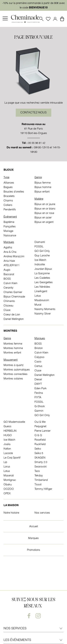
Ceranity (8, 288)
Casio (38, 362)
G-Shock (40, 406)
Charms (8, 201)
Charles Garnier (13, 292)
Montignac (10, 480)
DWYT (38, 384)
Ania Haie (9, 261)
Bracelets (9, 196)
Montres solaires (13, 379)
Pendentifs (10, 210)
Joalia (7, 444)
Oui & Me (40, 422)
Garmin (39, 411)
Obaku (8, 485)
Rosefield (40, 440)
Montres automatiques (17, 370)
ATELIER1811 (12, 265)
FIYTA (38, 397)
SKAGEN (40, 458)
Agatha (8, 247)
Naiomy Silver (43, 314)
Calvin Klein (10, 283)
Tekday (39, 476)
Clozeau (8, 306)
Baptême (9, 222)
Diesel (38, 380)
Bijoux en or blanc (45, 209)
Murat (38, 305)
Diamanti (40, 242)
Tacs (37, 471)
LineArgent (41, 291)
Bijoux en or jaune (45, 204)
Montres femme (13, 344)
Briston (39, 348)
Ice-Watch (40, 260)
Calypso (39, 357)
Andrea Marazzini (14, 256)
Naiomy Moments (45, 309)
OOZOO (9, 489)
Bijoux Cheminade (14, 297)
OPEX (7, 493)
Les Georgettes (44, 282)
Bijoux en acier (43, 218)
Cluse (7, 310)
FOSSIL (39, 247)
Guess (8, 426)
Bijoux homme (43, 187)
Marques (33, 538)
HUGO (8, 435)
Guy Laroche (42, 256)
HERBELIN (10, 431)
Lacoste (8, 453)
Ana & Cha (10, 252)
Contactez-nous (33, 113)
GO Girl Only (42, 251)
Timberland (41, 480)
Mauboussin (42, 300)
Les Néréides (42, 287)
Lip (5, 462)
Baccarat (9, 274)
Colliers (8, 205)
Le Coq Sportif (12, 458)
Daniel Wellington (14, 319)
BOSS (7, 279)
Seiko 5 (39, 453)
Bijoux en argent (44, 222)
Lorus (7, 467)
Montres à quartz (14, 365)
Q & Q (38, 435)
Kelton (7, 449)
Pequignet (40, 426)
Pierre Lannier (43, 431)
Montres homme (13, 348)
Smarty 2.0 (41, 462)
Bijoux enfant (42, 192)
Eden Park (41, 388)
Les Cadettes (42, 278)
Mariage (8, 231)
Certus (38, 366)
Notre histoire (11, 513)
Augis (7, 270)
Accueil (34, 526)
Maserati (9, 476)
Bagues (8, 187)
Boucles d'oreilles (14, 192)
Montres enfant (12, 353)
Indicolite (40, 264)
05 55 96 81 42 (37, 143)
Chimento (9, 301)
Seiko (38, 449)
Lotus (38, 296)
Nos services (42, 513)
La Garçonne (42, 273)
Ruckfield (40, 444)
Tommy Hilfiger (43, 489)
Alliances (9, 183)
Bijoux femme (43, 183)
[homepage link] (25, 19)
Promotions (34, 550)
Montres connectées (16, 374)
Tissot (38, 485)
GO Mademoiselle (14, 422)
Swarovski (41, 467)
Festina (39, 393)
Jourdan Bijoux (43, 269)
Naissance (10, 236)
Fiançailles (10, 227)
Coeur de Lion (12, 315)
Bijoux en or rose (44, 213)
